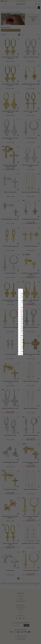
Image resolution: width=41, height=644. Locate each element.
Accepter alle (20, 329)
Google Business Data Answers (21, 326)
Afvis (14, 332)
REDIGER (27, 332)
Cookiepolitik (27, 322)
